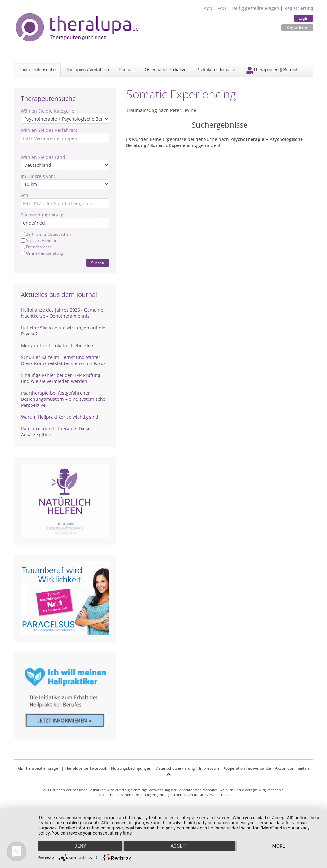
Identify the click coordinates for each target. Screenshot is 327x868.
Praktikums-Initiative (216, 70)
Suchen (98, 263)
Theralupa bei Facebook (86, 768)
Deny (80, 846)
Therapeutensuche (37, 70)
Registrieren (297, 28)
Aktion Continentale (292, 768)
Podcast (127, 70)
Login (303, 18)
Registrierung (299, 8)
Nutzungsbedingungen (131, 768)
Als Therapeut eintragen (39, 768)
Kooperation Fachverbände (247, 768)
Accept (179, 846)
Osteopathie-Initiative (166, 70)
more (279, 846)
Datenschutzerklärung (175, 768)
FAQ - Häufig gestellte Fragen (248, 8)
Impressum (209, 768)
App (208, 8)
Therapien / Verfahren (87, 70)
